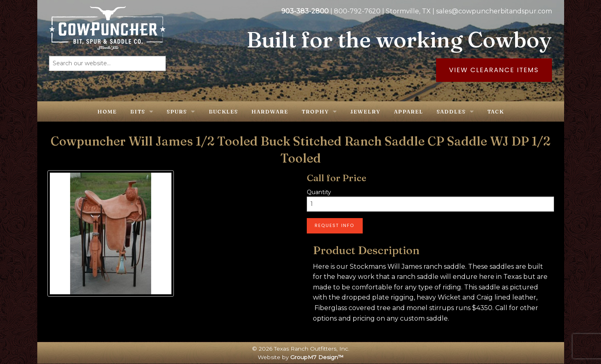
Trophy (315, 111)
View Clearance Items (494, 70)
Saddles (451, 111)
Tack (495, 111)
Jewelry (365, 111)
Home (107, 111)
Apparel (409, 111)
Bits (138, 111)
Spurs (177, 111)
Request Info (335, 225)
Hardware (270, 111)
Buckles (223, 111)
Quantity (319, 192)
